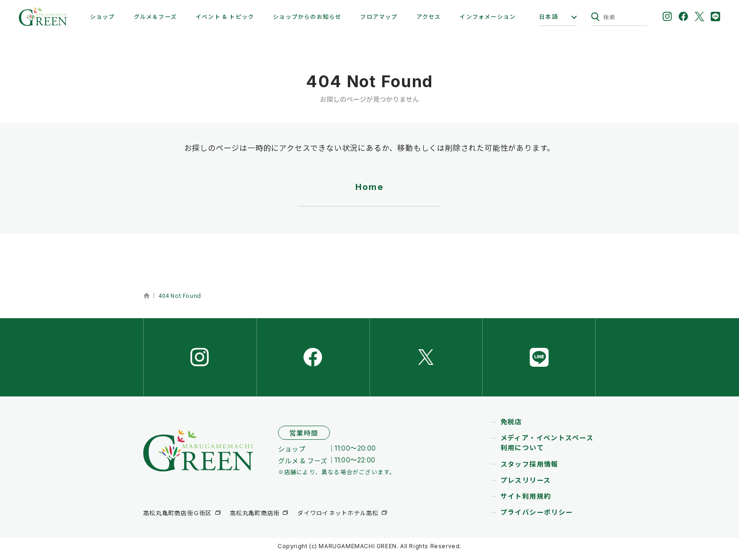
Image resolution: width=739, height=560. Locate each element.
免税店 (511, 428)
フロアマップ (379, 16)
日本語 (549, 16)
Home (369, 187)
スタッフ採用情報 (530, 470)
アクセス (429, 16)
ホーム (146, 296)
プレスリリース (526, 486)
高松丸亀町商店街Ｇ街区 (177, 519)
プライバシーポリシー (537, 518)
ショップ (103, 16)
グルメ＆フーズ (155, 16)
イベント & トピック (225, 16)
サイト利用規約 (526, 502)
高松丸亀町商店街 (255, 519)
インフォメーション (488, 16)
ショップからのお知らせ (307, 16)
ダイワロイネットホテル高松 (338, 519)
